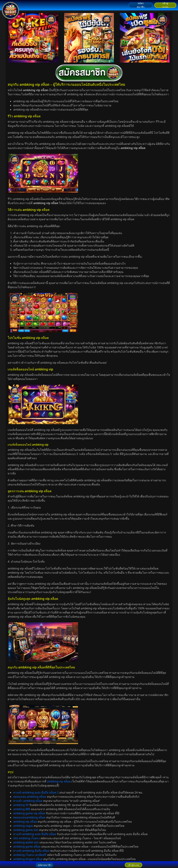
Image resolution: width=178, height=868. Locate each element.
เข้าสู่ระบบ (165, 5)
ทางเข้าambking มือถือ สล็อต (31, 851)
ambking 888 (22, 809)
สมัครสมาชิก (141, 5)
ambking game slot (26, 830)
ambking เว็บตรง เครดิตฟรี (30, 855)
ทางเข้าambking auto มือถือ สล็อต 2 (36, 792)
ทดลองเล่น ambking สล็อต (30, 797)
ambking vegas (23, 826)
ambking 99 (21, 805)
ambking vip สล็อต (59, 781)
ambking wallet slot (26, 842)
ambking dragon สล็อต (28, 859)
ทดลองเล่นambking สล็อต (29, 817)
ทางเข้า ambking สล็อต (28, 801)
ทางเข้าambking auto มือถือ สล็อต (35, 834)
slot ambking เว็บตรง (27, 838)
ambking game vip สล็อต (29, 813)
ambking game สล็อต (27, 847)
